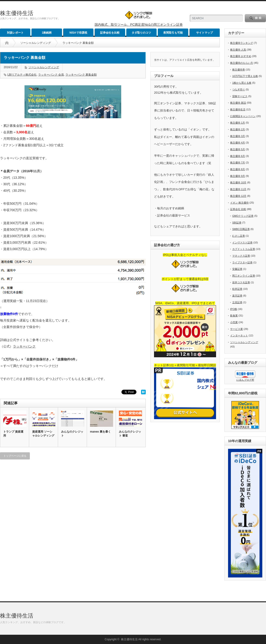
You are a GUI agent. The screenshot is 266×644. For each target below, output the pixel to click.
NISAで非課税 (78, 33)
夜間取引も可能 (173, 33)
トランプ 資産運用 (13, 434)
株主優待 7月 (238, 163)
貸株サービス (240, 96)
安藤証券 (237, 269)
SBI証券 (237, 223)
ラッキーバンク (24, 346)
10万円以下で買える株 (245, 76)
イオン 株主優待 (239, 203)
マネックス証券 (241, 256)
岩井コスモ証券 (241, 282)
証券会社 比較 (238, 209)
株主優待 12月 (238, 196)
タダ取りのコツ (141, 33)
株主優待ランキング (242, 43)
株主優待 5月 (238, 149)
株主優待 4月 (238, 143)
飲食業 (234, 316)
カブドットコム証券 (244, 249)
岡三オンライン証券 (244, 276)
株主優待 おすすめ (241, 56)
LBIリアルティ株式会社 (22, 75)
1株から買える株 (242, 83)
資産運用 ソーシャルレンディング (43, 434)
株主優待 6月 (238, 156)
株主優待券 (239, 70)
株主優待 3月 (238, 136)
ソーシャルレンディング (36, 43)
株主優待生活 (17, 13)
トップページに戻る (15, 456)
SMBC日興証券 (241, 229)
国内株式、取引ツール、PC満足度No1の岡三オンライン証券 (139, 25)
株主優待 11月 (238, 189)
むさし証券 (239, 236)
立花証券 (237, 302)
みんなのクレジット (72, 434)
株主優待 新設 (238, 103)
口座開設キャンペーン (243, 116)
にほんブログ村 (245, 380)
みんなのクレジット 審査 (130, 434)
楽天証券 (237, 296)
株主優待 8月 (238, 169)
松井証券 (237, 289)
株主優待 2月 (238, 129)
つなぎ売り (239, 89)
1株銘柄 (47, 33)
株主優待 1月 (238, 123)
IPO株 (234, 309)
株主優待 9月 (238, 176)
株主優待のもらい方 (242, 63)
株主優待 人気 (238, 50)
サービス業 (237, 329)
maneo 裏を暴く (100, 432)
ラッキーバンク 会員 (51, 75)
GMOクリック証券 (243, 216)
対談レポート (15, 33)
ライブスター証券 (242, 262)
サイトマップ (204, 33)
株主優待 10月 (238, 182)
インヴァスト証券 (242, 242)
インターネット (239, 335)
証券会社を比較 (110, 33)
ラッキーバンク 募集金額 (81, 75)
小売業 (234, 322)
